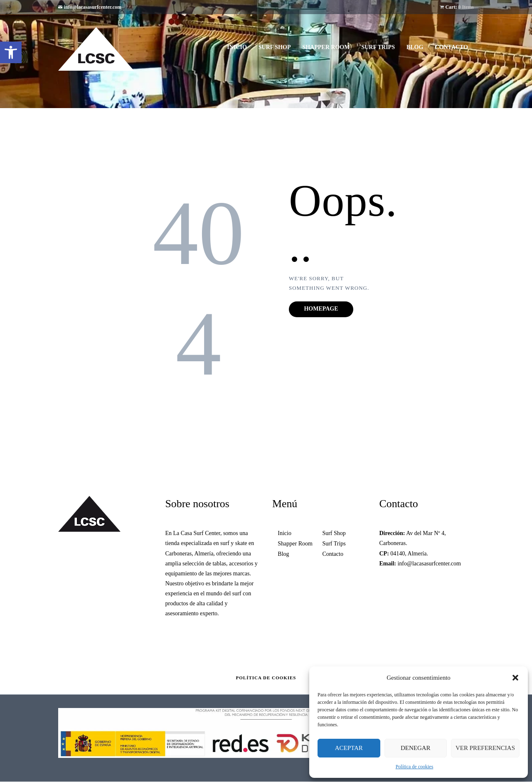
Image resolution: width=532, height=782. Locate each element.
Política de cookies (415, 767)
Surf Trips (334, 544)
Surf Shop (334, 533)
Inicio (284, 533)
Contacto (333, 554)
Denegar (416, 748)
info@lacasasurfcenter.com (93, 7)
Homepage (321, 309)
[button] (11, 52)
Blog (283, 554)
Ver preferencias (485, 748)
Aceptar (349, 748)
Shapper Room (295, 544)
